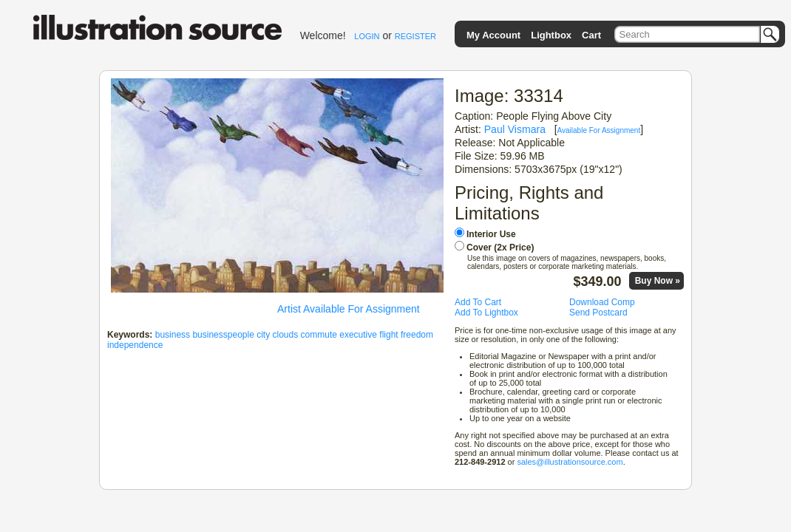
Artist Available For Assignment (349, 309)
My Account (493, 35)
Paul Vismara (515, 129)
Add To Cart (478, 302)
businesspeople (223, 335)
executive (358, 335)
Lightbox (551, 35)
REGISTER (415, 36)
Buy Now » (658, 281)
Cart (591, 35)
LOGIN (367, 36)
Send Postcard (598, 313)
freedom (417, 335)
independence (135, 345)
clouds (286, 335)
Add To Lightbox (486, 313)
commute (319, 335)
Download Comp (602, 302)
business (173, 335)
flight (388, 335)
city (263, 335)
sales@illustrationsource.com (570, 462)
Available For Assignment (599, 130)
